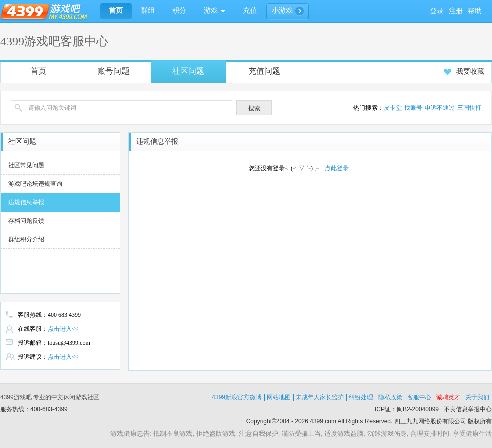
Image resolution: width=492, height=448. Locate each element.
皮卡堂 (393, 108)
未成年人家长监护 (320, 397)
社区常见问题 (26, 165)
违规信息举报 (26, 202)
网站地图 (279, 397)
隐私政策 (390, 397)
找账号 (413, 108)
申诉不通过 (440, 108)
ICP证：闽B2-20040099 (407, 409)
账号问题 (113, 71)
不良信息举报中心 (468, 409)
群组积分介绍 (26, 239)
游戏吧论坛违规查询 (35, 184)
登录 (437, 11)
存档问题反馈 (26, 221)
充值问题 (264, 71)
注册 (456, 11)
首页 (38, 71)
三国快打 (469, 108)
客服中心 (419, 397)
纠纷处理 (361, 397)
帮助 (475, 11)
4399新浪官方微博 (237, 397)
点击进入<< (63, 329)
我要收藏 (464, 71)
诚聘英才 (448, 397)
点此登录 (337, 168)
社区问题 (188, 71)
